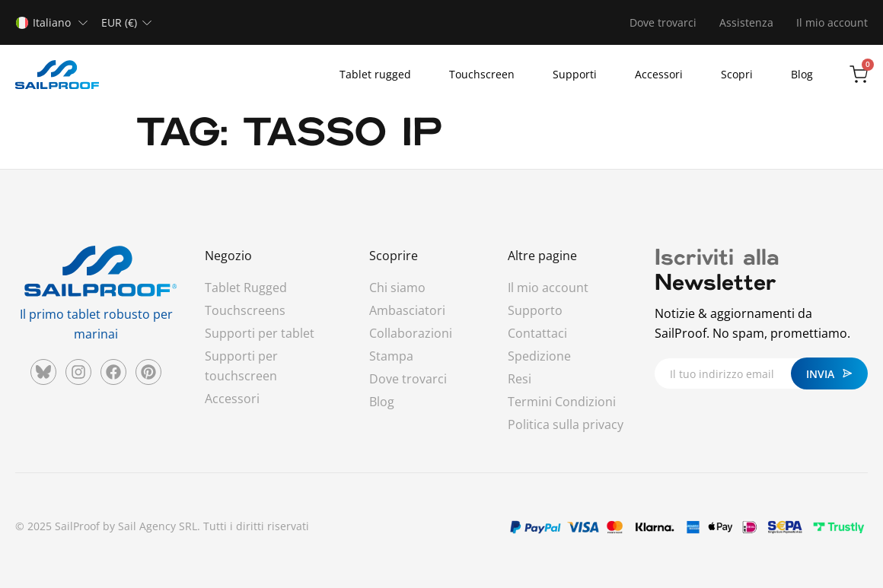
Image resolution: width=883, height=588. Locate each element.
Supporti (575, 74)
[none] (54, 22)
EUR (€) (119, 22)
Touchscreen (482, 74)
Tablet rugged (375, 74)
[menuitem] (54, 22)
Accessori (659, 74)
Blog (802, 74)
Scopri (737, 74)
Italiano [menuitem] (52, 22)
